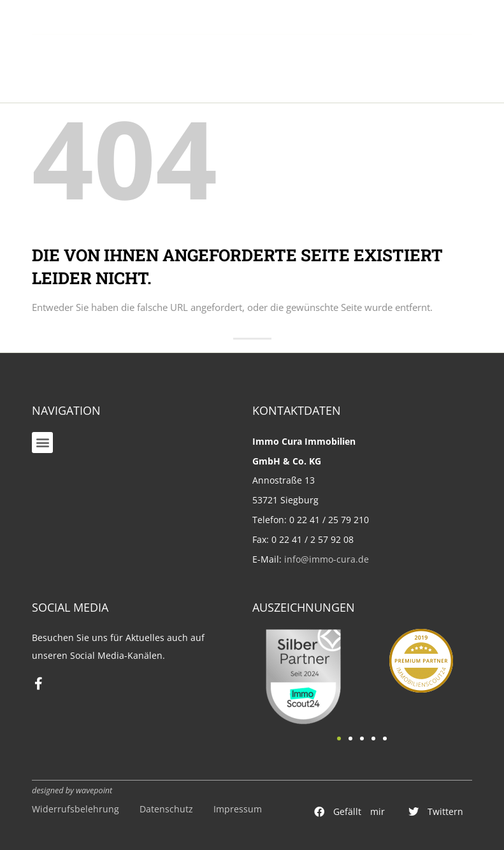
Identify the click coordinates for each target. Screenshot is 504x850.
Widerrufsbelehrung (76, 809)
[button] (42, 443)
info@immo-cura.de (327, 559)
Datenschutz (166, 809)
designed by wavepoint (72, 790)
